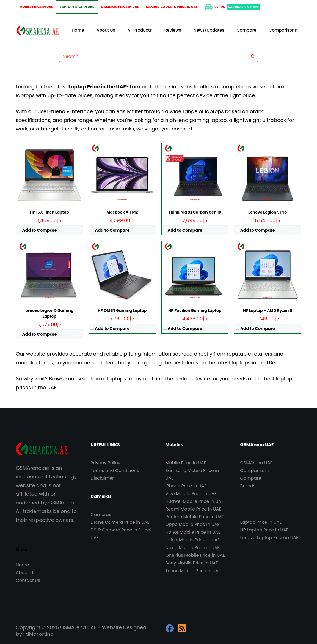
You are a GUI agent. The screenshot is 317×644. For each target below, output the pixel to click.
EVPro (232, 7)
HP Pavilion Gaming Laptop (195, 310)
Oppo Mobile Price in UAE (193, 524)
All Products (140, 30)
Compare (247, 30)
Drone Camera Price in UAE (120, 522)
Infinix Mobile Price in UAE (193, 540)
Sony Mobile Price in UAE (192, 563)
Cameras (101, 515)
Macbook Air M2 (122, 212)
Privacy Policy (106, 463)
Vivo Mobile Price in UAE (191, 494)
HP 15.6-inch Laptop (49, 212)
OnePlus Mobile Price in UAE (195, 555)
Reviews (173, 30)
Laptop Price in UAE (77, 7)
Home (78, 30)
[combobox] (153, 56)
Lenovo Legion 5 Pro (268, 212)
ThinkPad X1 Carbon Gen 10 (195, 212)
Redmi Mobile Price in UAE (193, 509)
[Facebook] (170, 628)
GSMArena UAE (256, 463)
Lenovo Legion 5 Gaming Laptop (50, 313)
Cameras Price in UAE (120, 7)
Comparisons (283, 30)
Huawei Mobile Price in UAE (195, 501)
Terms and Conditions (115, 470)
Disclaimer (102, 478)
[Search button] (253, 56)
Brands (248, 486)
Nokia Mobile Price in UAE (193, 548)
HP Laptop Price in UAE (264, 530)
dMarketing (40, 634)
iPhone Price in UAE (186, 486)
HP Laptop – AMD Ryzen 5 (268, 310)
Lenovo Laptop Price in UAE (269, 538)
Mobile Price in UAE (36, 7)
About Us (106, 30)
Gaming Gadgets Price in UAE (172, 7)
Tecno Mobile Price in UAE (193, 571)
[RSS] (182, 628)
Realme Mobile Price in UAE (195, 517)
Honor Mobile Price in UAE (193, 532)
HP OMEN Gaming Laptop (122, 310)
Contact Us (28, 580)
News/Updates (209, 30)
